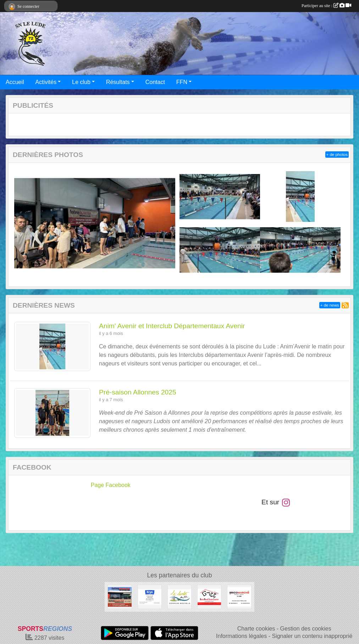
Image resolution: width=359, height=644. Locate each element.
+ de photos (337, 155)
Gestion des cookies (306, 629)
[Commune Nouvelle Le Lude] (179, 597)
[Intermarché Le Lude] (120, 597)
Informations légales (241, 636)
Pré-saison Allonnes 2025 (138, 392)
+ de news (330, 305)
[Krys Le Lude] (150, 597)
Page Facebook (111, 485)
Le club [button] (81, 82)
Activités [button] (46, 82)
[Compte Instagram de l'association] (286, 502)
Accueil (15, 82)
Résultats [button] (118, 82)
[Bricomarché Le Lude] (239, 597)
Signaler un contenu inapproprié (312, 636)
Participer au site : (326, 6)
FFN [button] (182, 82)
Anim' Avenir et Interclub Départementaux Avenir (172, 326)
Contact (155, 82)
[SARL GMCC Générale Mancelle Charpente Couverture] (209, 597)
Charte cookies (256, 629)
